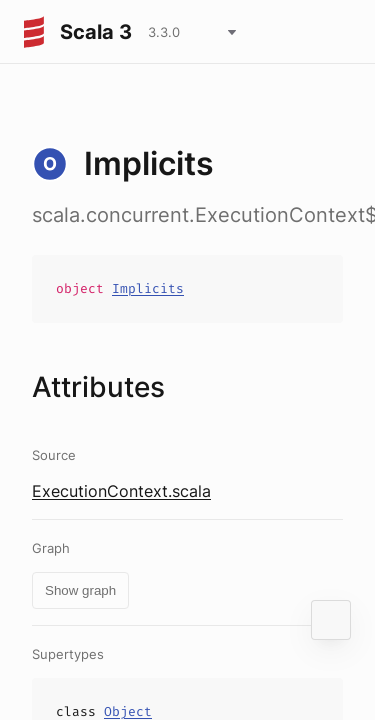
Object (128, 711)
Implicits (148, 288)
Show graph (80, 590)
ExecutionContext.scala (121, 491)
